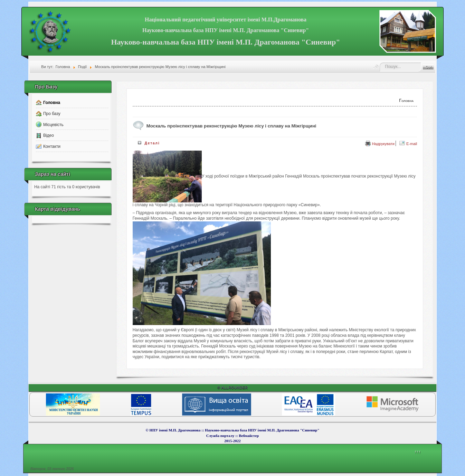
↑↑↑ (418, 452)
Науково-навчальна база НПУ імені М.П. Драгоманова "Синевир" (226, 30)
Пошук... (380, 63)
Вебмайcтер (249, 436)
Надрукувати (380, 144)
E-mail (408, 144)
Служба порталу (221, 436)
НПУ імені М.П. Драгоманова (175, 430)
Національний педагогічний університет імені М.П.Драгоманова (226, 20)
